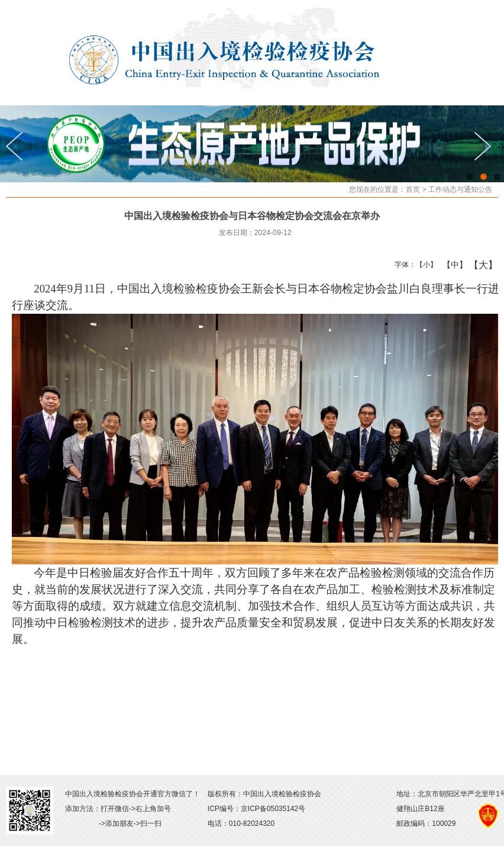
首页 (413, 189)
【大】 (477, 265)
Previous (18, 146)
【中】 (450, 265)
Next (486, 146)
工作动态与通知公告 (460, 189)
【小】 (424, 265)
